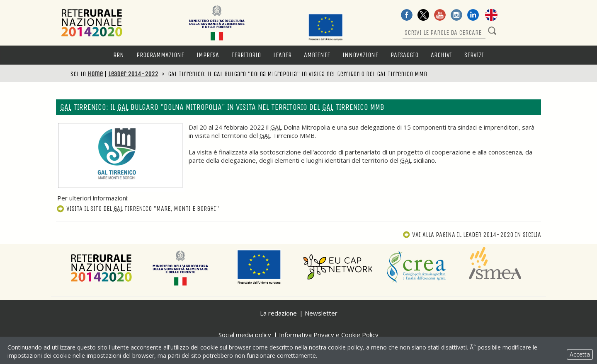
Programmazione (160, 55)
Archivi (441, 55)
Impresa (208, 55)
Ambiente (317, 55)
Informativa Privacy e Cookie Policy (329, 335)
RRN (119, 55)
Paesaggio (404, 55)
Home (95, 74)
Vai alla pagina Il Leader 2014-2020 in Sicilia (472, 235)
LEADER (282, 55)
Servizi (474, 55)
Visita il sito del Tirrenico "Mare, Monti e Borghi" (137, 209)
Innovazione (360, 55)
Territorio (246, 55)
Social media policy (245, 335)
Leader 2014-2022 (133, 74)
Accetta (580, 354)
